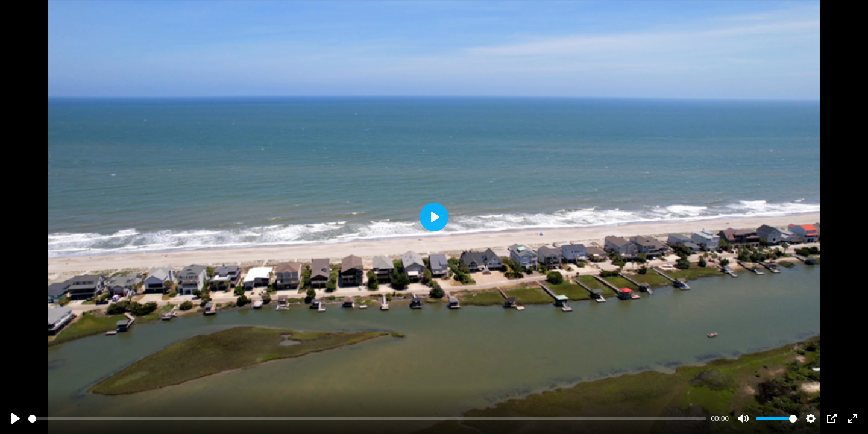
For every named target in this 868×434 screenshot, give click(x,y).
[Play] (16, 418)
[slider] (367, 419)
